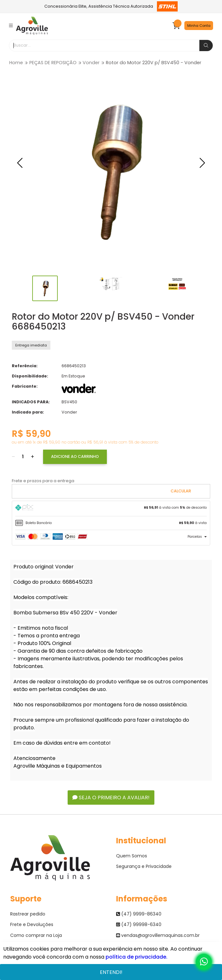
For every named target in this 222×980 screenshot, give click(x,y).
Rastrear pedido (28, 914)
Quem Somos (132, 856)
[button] (20, 163)
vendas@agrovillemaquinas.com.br (158, 935)
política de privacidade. (137, 957)
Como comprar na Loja (36, 935)
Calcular (181, 491)
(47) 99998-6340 (139, 924)
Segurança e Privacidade (144, 866)
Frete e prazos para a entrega (43, 481)
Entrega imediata (31, 345)
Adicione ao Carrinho (75, 456)
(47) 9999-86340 (139, 914)
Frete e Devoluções (32, 924)
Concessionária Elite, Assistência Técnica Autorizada (111, 6)
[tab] (111, 509)
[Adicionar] (33, 457)
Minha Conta (199, 26)
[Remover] (13, 457)
